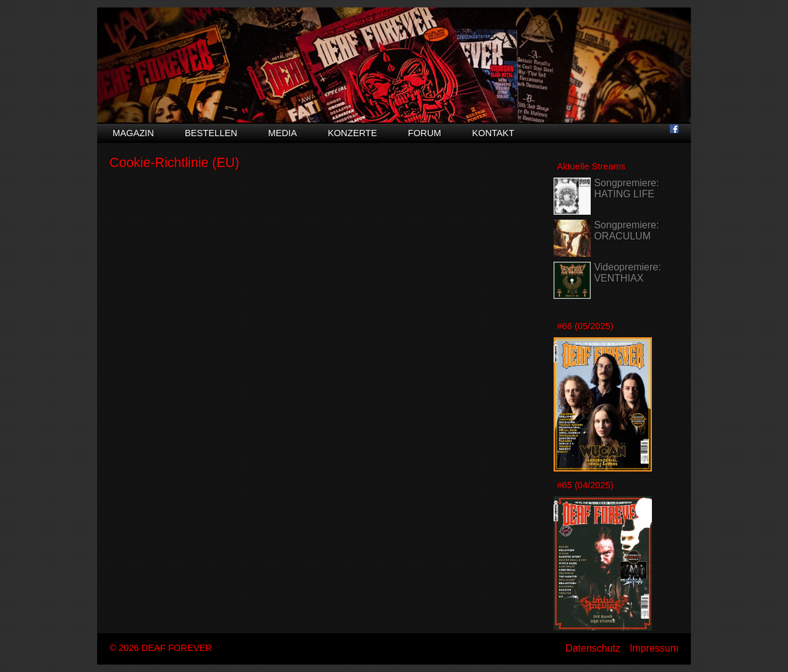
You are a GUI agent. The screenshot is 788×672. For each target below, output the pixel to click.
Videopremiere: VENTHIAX (627, 273)
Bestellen (211, 133)
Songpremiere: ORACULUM (626, 230)
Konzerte (353, 133)
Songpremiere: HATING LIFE (626, 188)
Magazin (133, 133)
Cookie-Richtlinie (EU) (174, 163)
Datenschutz (593, 648)
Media (283, 133)
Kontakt (493, 133)
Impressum (654, 648)
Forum (424, 133)
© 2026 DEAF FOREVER (161, 648)
